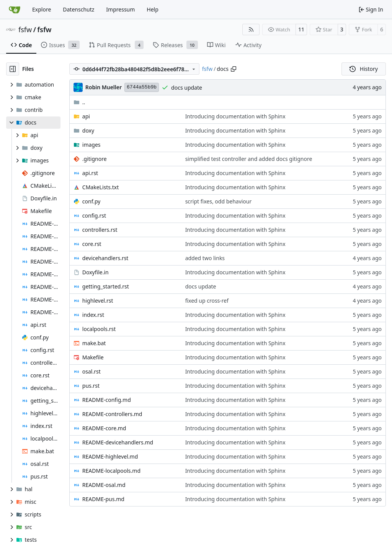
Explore (42, 9)
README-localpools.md (111, 471)
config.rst (94, 216)
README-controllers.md (112, 414)
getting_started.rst (106, 286)
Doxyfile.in (96, 272)
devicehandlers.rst (105, 258)
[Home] (15, 10)
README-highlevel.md (110, 456)
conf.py (91, 201)
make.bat (94, 343)
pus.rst (91, 386)
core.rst (92, 244)
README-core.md (104, 428)
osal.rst (91, 371)
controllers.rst (100, 230)
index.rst (93, 315)
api (86, 116)
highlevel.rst (98, 301)
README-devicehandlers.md (118, 442)
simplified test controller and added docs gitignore (249, 159)
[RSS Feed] (251, 29)
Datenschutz (78, 9)
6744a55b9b (142, 87)
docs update (187, 88)
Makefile (93, 357)
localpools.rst (99, 329)
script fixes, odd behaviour (219, 201)
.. (79, 102)
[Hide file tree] (13, 69)
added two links (205, 258)
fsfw (25, 29)
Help (153, 9)
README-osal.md (104, 485)
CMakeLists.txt (100, 187)
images (91, 145)
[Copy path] (234, 69)
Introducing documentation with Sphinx (235, 116)
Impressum (120, 9)
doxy (88, 130)
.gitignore (95, 159)
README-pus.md (103, 499)
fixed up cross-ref (207, 301)
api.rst (90, 173)
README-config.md (107, 400)
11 (301, 29)
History (364, 69)
